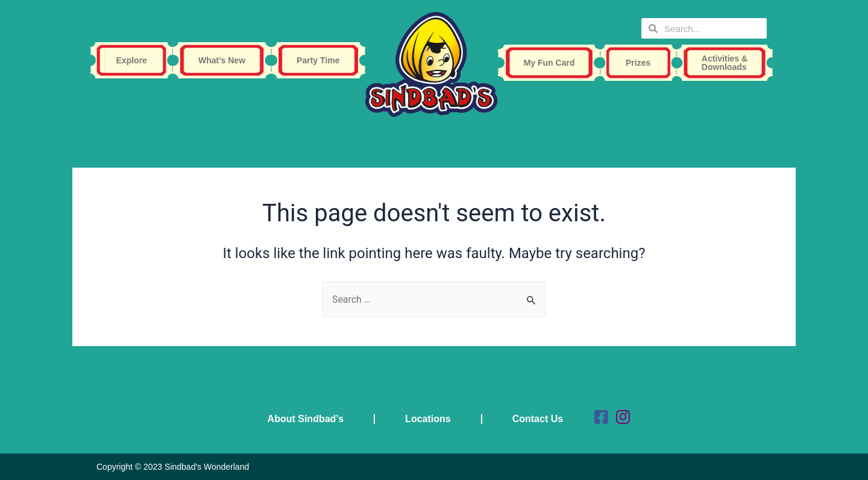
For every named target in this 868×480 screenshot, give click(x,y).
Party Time (321, 60)
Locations (428, 419)
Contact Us (538, 419)
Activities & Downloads (728, 63)
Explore (135, 60)
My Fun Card (552, 63)
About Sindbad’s (306, 419)
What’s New (225, 60)
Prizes (641, 63)
